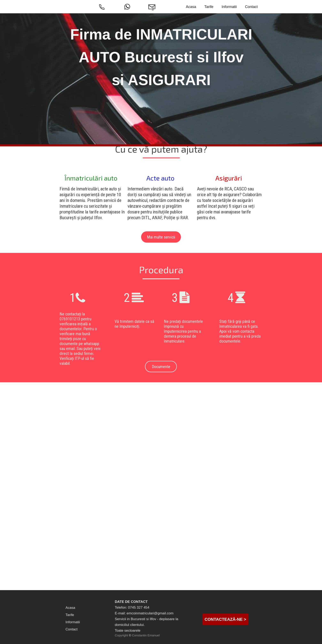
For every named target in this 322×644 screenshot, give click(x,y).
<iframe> (161, 549)
